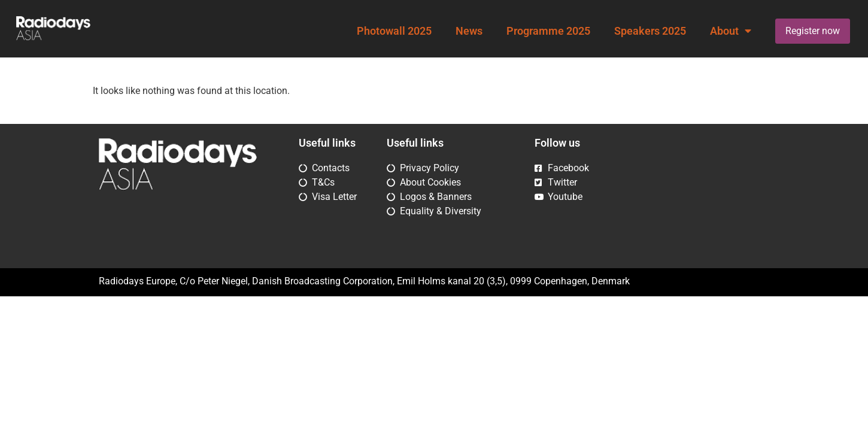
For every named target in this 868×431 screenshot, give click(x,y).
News (469, 31)
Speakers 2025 (650, 31)
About (731, 31)
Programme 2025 (548, 31)
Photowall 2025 (394, 31)
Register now (813, 31)
